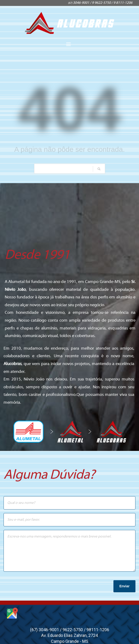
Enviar (124, 586)
